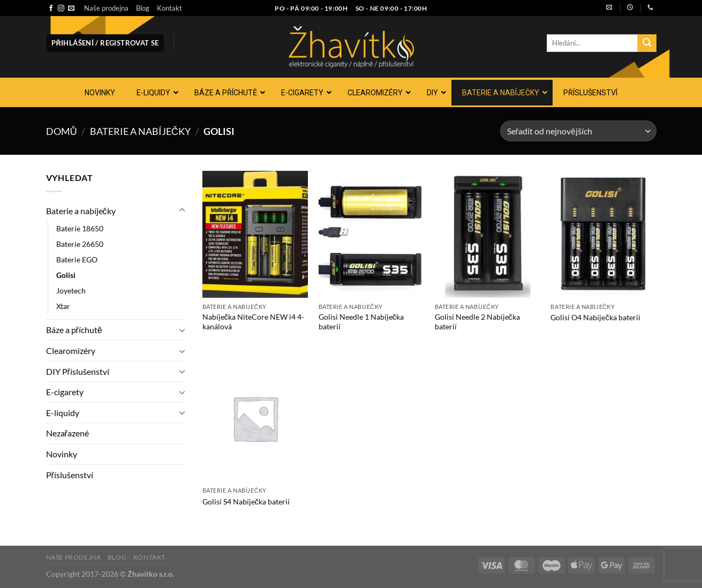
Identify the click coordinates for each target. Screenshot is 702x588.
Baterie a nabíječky (140, 131)
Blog (143, 8)
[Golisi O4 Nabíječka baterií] (603, 234)
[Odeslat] (647, 43)
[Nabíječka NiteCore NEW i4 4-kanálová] (255, 234)
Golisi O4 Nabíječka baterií (595, 317)
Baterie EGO (77, 259)
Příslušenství (70, 475)
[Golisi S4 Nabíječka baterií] (255, 418)
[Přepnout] (182, 210)
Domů (62, 131)
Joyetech (71, 291)
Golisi (66, 275)
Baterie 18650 (80, 228)
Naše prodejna (106, 8)
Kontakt (169, 8)
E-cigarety (65, 392)
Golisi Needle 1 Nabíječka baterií (361, 322)
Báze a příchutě (74, 330)
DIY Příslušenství (78, 371)
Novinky (62, 454)
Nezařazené (67, 433)
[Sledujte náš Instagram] (61, 9)
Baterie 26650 (80, 244)
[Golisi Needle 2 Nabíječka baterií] (488, 234)
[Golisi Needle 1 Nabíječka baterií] (371, 234)
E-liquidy (63, 413)
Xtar (63, 306)
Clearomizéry (71, 350)
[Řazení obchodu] (578, 131)
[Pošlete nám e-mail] (71, 9)
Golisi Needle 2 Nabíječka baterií (477, 322)
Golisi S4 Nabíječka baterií (246, 502)
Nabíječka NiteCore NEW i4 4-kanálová (253, 322)
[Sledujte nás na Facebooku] (51, 9)
